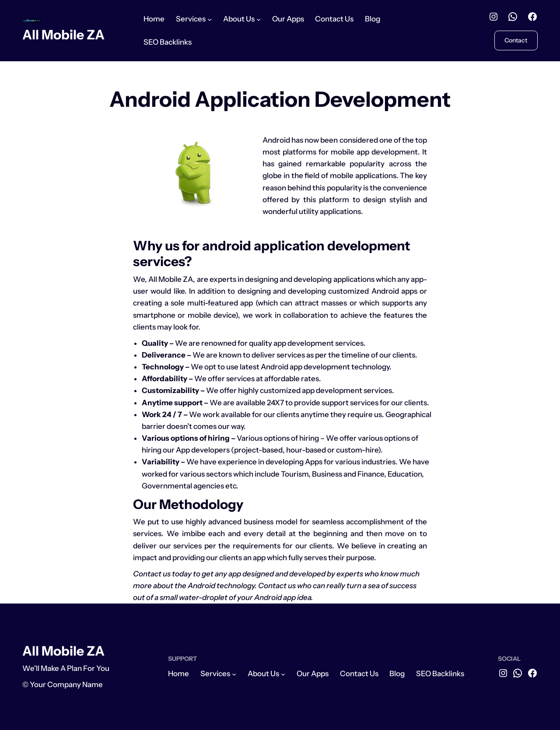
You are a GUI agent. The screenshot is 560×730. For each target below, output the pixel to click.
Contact (516, 40)
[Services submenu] (210, 19)
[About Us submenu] (259, 19)
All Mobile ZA (63, 35)
